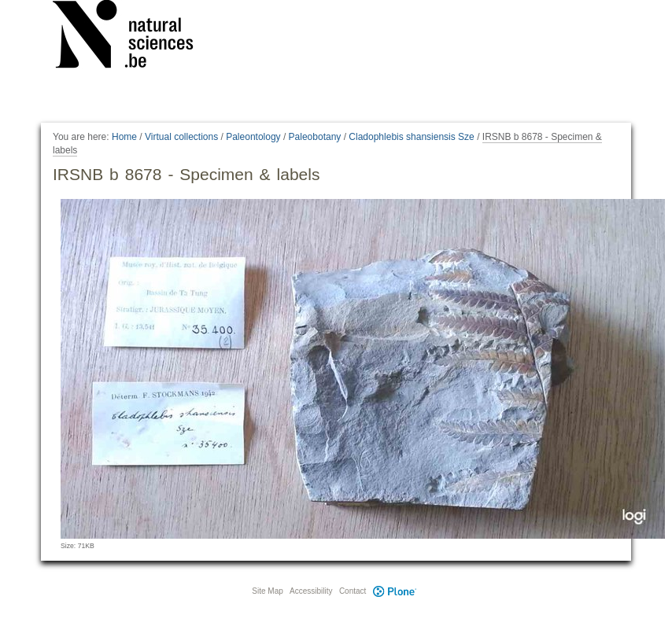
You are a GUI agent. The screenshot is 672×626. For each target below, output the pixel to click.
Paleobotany (315, 137)
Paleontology (253, 137)
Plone (394, 591)
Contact (353, 591)
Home (124, 137)
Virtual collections (181, 137)
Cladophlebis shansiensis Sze (411, 137)
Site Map (267, 591)
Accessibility (311, 591)
